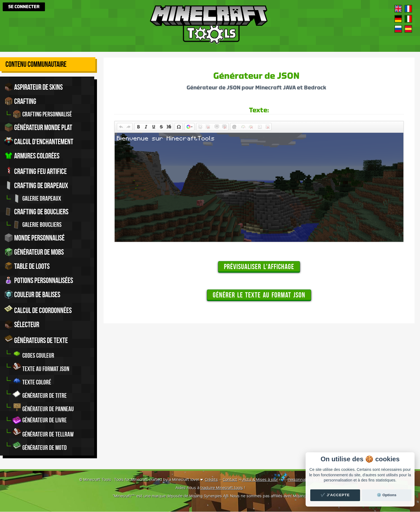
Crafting (20, 101)
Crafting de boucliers (36, 212)
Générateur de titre (40, 394)
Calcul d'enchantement (39, 141)
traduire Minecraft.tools (222, 488)
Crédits (211, 480)
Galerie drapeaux (37, 199)
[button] (121, 127)
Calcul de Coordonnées (38, 310)
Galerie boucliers (37, 225)
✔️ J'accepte (335, 495)
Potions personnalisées (39, 281)
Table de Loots (27, 266)
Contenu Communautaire (36, 64)
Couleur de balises (32, 295)
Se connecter (24, 7)
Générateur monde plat (38, 127)
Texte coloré (32, 381)
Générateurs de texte (36, 340)
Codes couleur (33, 354)
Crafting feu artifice (36, 171)
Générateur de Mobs (34, 252)
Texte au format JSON (41, 368)
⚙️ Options (386, 495)
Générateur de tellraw (43, 433)
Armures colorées (32, 156)
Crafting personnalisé (42, 114)
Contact (230, 480)
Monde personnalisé (34, 238)
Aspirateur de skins (34, 87)
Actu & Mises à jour (260, 480)
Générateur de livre (40, 420)
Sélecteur (22, 325)
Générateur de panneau (43, 408)
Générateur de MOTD (40, 446)
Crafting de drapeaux (36, 186)
